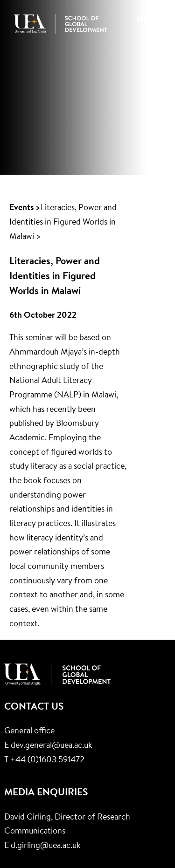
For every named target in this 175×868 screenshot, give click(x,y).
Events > (25, 208)
